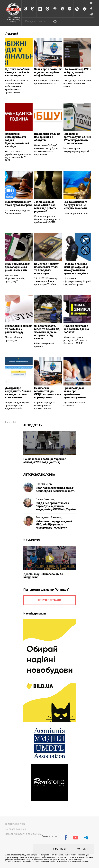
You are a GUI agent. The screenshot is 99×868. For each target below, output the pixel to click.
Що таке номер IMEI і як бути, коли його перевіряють (77, 72)
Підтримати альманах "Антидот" (46, 590)
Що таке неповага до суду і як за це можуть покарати (75, 205)
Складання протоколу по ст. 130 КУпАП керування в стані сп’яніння (77, 139)
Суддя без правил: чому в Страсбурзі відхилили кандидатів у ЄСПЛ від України (56, 506)
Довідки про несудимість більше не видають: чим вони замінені (18, 393)
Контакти (82, 849)
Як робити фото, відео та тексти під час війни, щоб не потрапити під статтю (47, 332)
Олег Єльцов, (44, 484)
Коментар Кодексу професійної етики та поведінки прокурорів (46, 269)
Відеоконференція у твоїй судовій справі (18, 204)
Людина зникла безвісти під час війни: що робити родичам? (45, 207)
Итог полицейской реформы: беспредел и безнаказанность (55, 490)
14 (14, 422)
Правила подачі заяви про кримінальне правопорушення (75, 393)
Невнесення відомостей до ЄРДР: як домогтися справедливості (48, 393)
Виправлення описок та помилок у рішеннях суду (18, 329)
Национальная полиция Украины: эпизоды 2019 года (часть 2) (45, 461)
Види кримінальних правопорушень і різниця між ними (17, 267)
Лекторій (12, 34)
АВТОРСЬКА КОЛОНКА (39, 475)
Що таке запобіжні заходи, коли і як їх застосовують (17, 72)
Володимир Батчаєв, (49, 518)
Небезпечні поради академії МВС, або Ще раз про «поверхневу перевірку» (54, 525)
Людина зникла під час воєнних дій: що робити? (76, 329)
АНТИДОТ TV (33, 425)
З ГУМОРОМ (32, 540)
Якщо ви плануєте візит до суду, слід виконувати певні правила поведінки (76, 269)
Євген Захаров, (45, 499)
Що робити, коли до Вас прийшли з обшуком (47, 137)
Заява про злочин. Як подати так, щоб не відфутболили (48, 72)
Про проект (61, 849)
